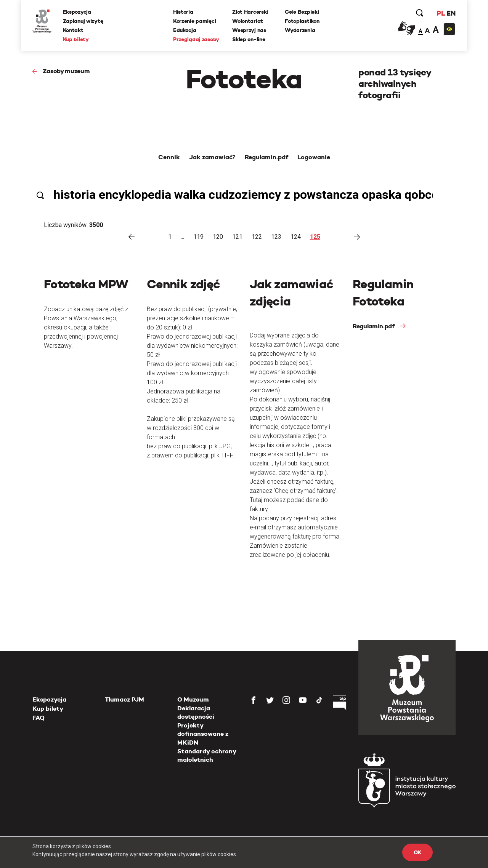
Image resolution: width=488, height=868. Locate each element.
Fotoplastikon (302, 21)
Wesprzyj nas (249, 30)
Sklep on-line (249, 39)
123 (276, 237)
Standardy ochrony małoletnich (207, 755)
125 (315, 237)
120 (218, 237)
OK (417, 852)
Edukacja (185, 30)
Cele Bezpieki (302, 12)
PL (440, 13)
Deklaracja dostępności (196, 712)
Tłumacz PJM (124, 699)
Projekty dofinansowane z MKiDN (203, 734)
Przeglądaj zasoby (196, 39)
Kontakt (73, 30)
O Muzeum (193, 699)
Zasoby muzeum (66, 71)
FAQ (39, 718)
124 (296, 237)
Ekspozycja (77, 12)
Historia (183, 12)
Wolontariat (248, 21)
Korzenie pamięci (195, 21)
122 (257, 237)
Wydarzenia (300, 30)
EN (451, 13)
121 (237, 237)
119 (198, 237)
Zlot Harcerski (250, 12)
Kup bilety (76, 39)
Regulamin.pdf (374, 326)
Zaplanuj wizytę (83, 21)
